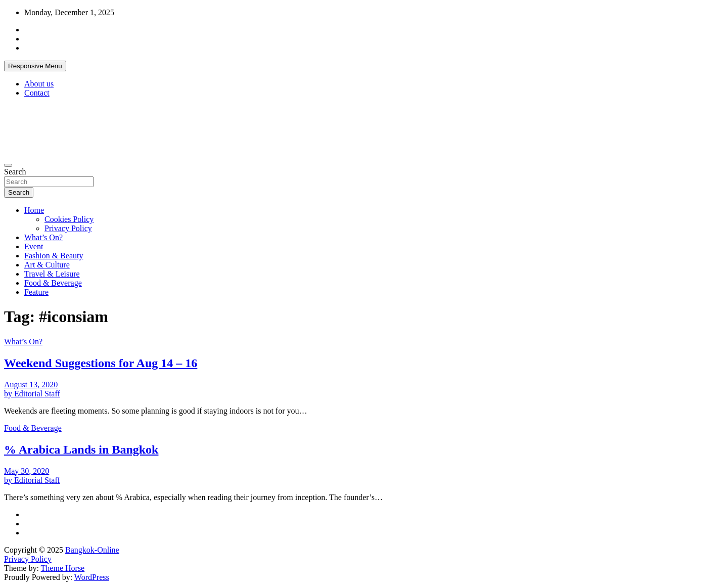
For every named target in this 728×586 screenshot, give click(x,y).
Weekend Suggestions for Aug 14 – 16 (101, 363)
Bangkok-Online (92, 550)
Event (34, 246)
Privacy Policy (68, 228)
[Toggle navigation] (8, 165)
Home (34, 210)
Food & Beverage (53, 283)
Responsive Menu (35, 66)
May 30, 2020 (27, 471)
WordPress (92, 577)
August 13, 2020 (31, 385)
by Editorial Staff (32, 394)
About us (39, 84)
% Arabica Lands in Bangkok (81, 449)
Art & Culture (47, 265)
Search (15, 172)
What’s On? (43, 237)
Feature (36, 292)
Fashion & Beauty (54, 256)
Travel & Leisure (52, 274)
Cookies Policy (69, 219)
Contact (37, 93)
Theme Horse (63, 568)
